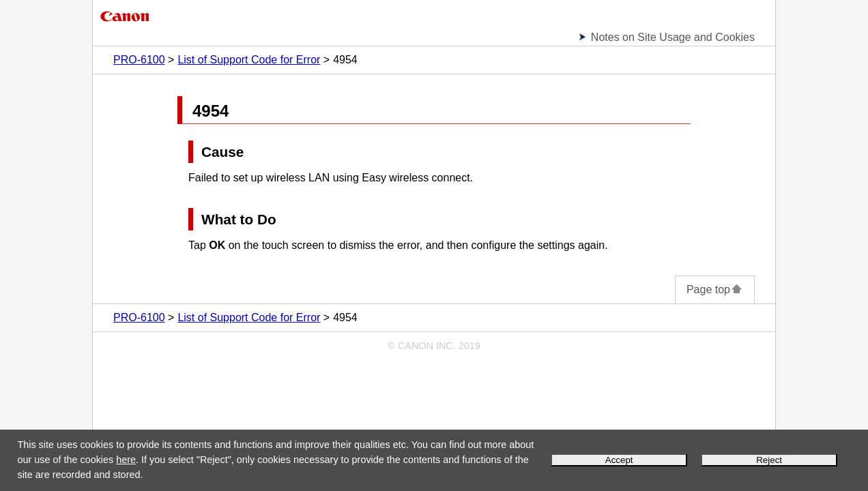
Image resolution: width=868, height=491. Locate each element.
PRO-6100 (139, 60)
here (126, 460)
